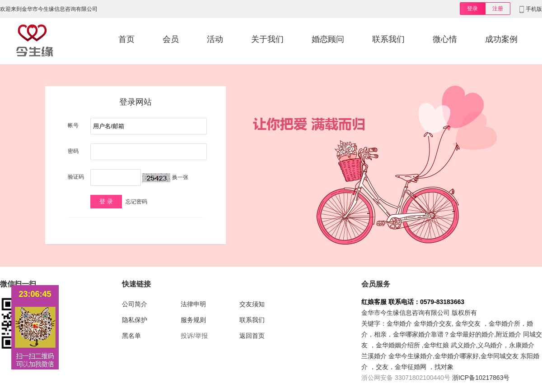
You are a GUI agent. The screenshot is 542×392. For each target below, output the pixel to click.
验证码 (76, 177)
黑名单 (131, 336)
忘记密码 (136, 202)
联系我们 (388, 39)
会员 (171, 39)
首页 (126, 39)
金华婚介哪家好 (457, 356)
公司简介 (135, 304)
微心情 (445, 39)
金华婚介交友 (433, 323)
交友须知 (252, 304)
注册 (498, 9)
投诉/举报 (194, 336)
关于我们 (267, 39)
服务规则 (193, 320)
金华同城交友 (500, 356)
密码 (73, 151)
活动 (215, 39)
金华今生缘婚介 (411, 356)
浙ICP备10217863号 (481, 378)
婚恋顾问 (328, 39)
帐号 (73, 125)
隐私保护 (135, 320)
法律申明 (193, 304)
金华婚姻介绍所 (398, 345)
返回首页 (252, 336)
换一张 (180, 177)
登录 (472, 9)
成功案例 (501, 39)
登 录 (106, 201)
